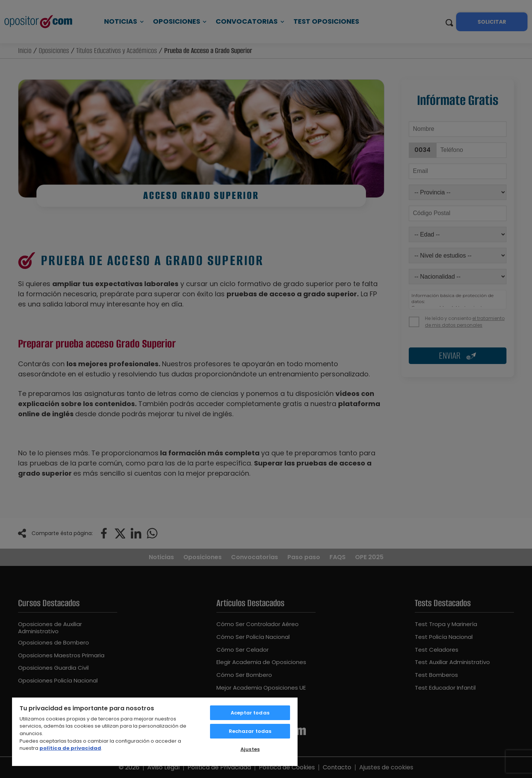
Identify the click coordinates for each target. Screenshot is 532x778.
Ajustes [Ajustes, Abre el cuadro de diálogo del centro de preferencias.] (250, 749)
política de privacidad (70, 748)
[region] (155, 731)
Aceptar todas (250, 713)
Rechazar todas (250, 731)
